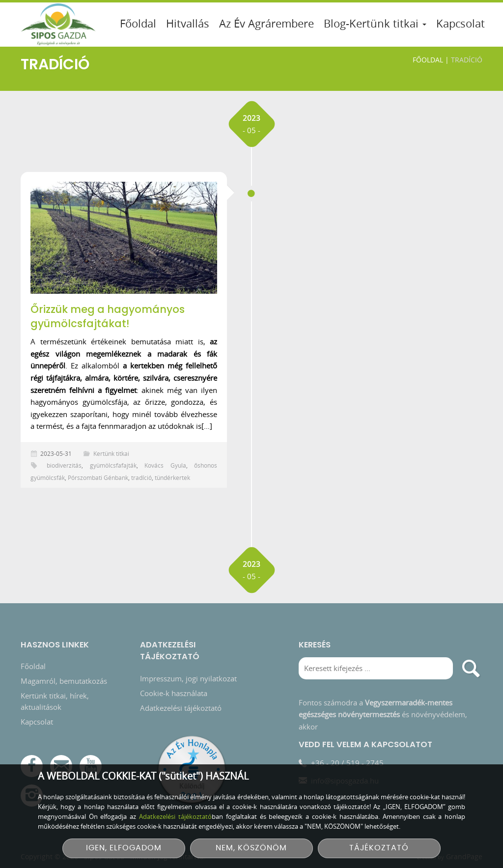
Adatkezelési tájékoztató (181, 711)
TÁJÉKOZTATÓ (379, 848)
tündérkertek (172, 477)
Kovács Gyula (165, 465)
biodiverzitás (64, 465)
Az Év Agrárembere (266, 23)
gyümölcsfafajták (113, 465)
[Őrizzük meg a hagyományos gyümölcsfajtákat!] (124, 238)
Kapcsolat (461, 23)
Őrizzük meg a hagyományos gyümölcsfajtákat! (108, 316)
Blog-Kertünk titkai (375, 23)
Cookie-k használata (174, 697)
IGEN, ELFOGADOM (124, 848)
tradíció (141, 477)
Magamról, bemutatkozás (64, 684)
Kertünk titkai (111, 453)
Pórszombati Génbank (98, 477)
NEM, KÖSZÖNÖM (251, 848)
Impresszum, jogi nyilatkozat (188, 682)
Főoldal (138, 23)
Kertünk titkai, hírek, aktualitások (55, 705)
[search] (471, 672)
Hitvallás (188, 23)
